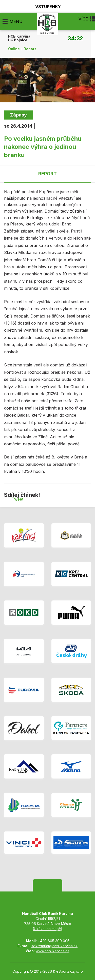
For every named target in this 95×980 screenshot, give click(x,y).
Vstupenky (45, 6)
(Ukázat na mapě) (48, 929)
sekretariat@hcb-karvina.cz (54, 946)
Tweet (17, 499)
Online (14, 49)
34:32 (75, 38)
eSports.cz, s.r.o (70, 971)
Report (30, 49)
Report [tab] (48, 174)
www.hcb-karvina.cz (53, 951)
